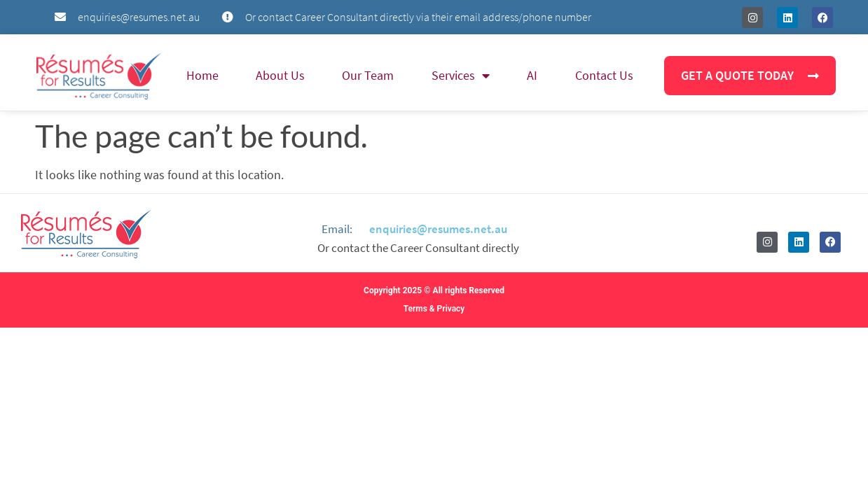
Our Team (368, 75)
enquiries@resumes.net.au (438, 229)
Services (461, 76)
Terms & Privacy (434, 309)
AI (532, 75)
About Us (280, 75)
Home (202, 75)
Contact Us (604, 75)
